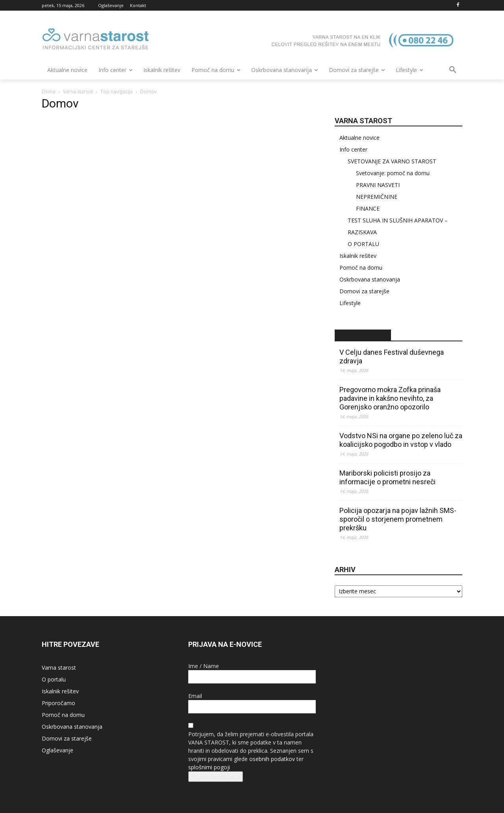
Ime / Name (204, 666)
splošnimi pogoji (209, 767)
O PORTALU (363, 244)
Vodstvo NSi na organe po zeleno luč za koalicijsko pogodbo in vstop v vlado (401, 440)
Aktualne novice (359, 138)
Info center (353, 149)
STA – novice (363, 335)
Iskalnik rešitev (358, 256)
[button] (453, 70)
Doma (49, 92)
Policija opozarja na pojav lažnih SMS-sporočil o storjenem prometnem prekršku (398, 519)
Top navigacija (117, 92)
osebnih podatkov (272, 759)
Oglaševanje (57, 750)
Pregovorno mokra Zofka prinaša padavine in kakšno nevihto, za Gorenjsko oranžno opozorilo (390, 398)
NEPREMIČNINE (377, 197)
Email (195, 696)
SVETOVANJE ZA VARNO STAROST (392, 161)
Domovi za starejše (364, 291)
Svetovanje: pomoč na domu (393, 173)
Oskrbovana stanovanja (370, 279)
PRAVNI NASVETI (378, 185)
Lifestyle (350, 303)
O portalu (54, 679)
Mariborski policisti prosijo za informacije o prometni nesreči (387, 477)
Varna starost (78, 92)
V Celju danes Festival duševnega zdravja (392, 356)
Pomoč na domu (361, 268)
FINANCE (368, 208)
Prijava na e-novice (216, 777)
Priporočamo (58, 703)
